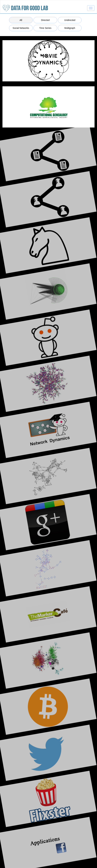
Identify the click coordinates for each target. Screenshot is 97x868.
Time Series (45, 28)
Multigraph (70, 28)
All (21, 20)
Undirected (70, 20)
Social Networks (21, 28)
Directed (45, 20)
